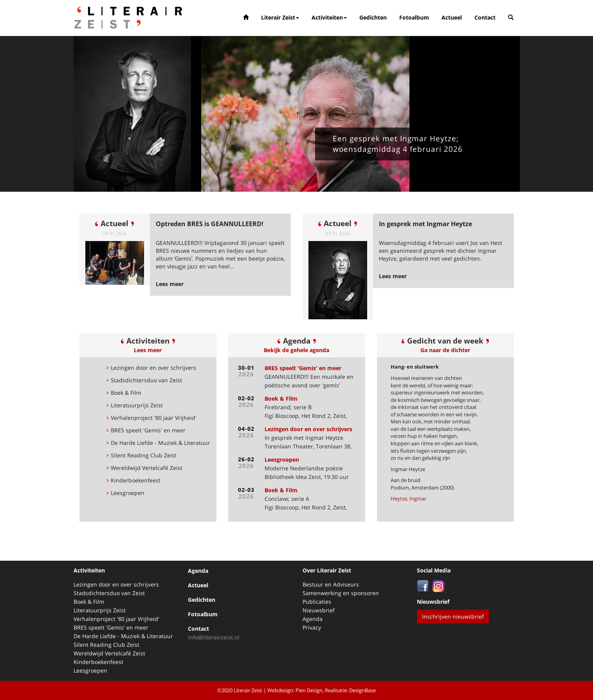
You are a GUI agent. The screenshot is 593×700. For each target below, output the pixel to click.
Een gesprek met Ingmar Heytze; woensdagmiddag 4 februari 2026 (398, 144)
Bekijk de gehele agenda (296, 350)
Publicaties (317, 602)
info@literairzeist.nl (214, 637)
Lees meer (148, 350)
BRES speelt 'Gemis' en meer (146, 430)
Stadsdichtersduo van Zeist (144, 380)
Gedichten (373, 17)
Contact (485, 17)
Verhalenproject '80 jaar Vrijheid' (151, 418)
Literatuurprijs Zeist (134, 405)
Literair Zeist (280, 17)
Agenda (198, 571)
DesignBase (362, 690)
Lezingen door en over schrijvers (151, 368)
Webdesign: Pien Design (295, 690)
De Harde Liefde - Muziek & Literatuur (158, 443)
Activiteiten (329, 17)
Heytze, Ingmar (408, 498)
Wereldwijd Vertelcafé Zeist (144, 468)
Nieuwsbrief (319, 610)
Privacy (312, 627)
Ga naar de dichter (445, 350)
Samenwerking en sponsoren (341, 593)
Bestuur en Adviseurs (331, 584)
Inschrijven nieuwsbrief (453, 616)
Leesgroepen (125, 493)
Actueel (452, 17)
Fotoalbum (414, 17)
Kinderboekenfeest (133, 480)
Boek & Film (124, 393)
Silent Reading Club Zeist (141, 455)
